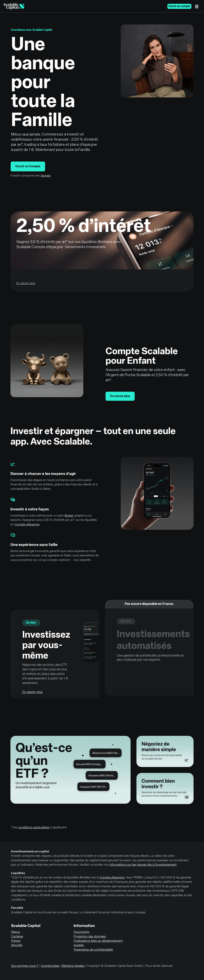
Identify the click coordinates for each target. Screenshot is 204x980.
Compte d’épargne (27, 525)
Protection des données (90, 937)
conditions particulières (34, 828)
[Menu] (198, 6)
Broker (69, 516)
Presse (16, 941)
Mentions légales (73, 966)
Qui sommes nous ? (25, 966)
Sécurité (17, 945)
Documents (82, 932)
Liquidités (18, 873)
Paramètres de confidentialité (93, 950)
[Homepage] (14, 6)
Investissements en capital (30, 852)
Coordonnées (50, 966)
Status (15, 932)
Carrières (17, 937)
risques (45, 176)
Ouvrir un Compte (28, 166)
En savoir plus (120, 396)
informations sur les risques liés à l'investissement (143, 865)
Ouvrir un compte (179, 6)
